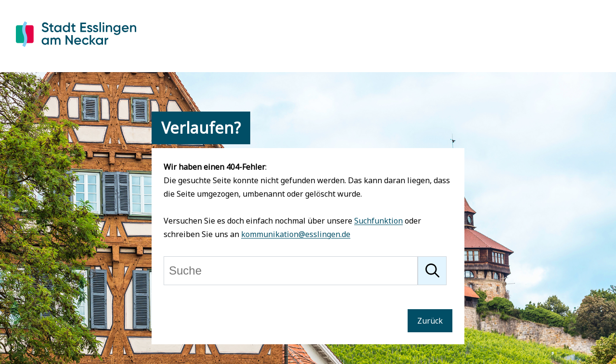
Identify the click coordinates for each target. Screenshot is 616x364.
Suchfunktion (379, 221)
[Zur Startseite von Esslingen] (76, 49)
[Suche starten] (432, 271)
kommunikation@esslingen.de (296, 234)
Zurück (430, 321)
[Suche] (291, 271)
